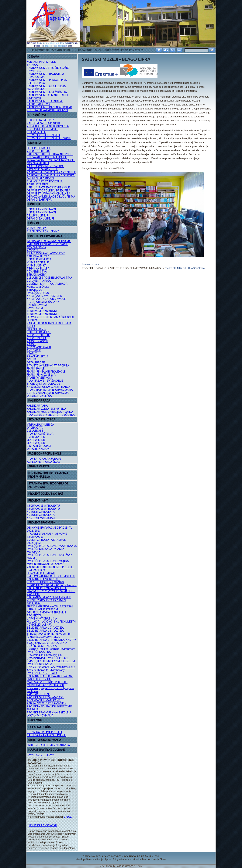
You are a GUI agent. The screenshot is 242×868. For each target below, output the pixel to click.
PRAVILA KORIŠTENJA (40, 434)
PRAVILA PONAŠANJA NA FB (44, 459)
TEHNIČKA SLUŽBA (38, 269)
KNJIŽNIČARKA (36, 89)
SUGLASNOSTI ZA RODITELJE (45, 181)
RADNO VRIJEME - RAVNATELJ (45, 74)
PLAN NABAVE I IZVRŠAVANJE (45, 381)
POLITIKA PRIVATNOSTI (43, 825)
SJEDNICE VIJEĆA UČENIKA (43, 231)
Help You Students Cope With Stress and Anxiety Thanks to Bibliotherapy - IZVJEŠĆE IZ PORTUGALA (51, 670)
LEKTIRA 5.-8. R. (36, 443)
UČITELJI (34, 204)
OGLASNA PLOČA (40, 727)
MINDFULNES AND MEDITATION (45, 685)
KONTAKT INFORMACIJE (41, 62)
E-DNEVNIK (35, 720)
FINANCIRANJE (36, 369)
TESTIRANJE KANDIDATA (42, 311)
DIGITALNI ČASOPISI (39, 446)
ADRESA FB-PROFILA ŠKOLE (44, 462)
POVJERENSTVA (37, 272)
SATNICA (32, 65)
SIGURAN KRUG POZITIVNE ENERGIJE (49, 597)
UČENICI (34, 223)
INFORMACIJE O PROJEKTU (43, 506)
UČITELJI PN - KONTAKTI (41, 213)
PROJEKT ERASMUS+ (42, 523)
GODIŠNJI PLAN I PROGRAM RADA (47, 284)
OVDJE (68, 817)
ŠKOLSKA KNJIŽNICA (42, 420)
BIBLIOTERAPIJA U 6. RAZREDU (46, 631)
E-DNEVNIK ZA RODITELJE (42, 169)
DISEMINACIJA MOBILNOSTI (44, 579)
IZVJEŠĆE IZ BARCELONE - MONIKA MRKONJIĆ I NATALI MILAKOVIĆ (48, 563)
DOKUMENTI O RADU (39, 281)
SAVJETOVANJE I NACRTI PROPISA (48, 366)
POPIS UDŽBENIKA (38, 184)
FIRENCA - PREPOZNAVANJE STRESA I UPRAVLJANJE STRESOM (50, 608)
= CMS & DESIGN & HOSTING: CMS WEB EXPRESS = (121, 866)
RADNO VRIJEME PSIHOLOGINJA (46, 86)
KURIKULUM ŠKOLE (38, 287)
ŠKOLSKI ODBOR (37, 247)
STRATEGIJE (35, 290)
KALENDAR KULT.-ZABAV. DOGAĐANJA (50, 412)
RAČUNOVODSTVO (38, 104)
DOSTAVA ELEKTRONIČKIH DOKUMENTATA (43, 131)
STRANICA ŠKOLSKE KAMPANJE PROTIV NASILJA (49, 475)
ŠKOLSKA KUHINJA (38, 163)
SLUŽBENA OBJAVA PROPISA (45, 732)
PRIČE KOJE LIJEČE (38, 694)
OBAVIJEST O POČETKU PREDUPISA (49, 191)
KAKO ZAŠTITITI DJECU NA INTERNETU (50, 154)
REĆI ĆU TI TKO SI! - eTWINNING (45, 582)
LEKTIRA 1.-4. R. (36, 440)
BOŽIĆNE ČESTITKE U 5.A (42, 646)
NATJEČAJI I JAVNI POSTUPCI (45, 296)
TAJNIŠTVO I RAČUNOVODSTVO (46, 253)
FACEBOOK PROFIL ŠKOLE (45, 454)
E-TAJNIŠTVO (37, 115)
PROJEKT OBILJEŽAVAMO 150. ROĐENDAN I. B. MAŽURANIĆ (45, 699)
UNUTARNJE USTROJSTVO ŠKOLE (47, 244)
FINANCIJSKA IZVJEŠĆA (41, 375)
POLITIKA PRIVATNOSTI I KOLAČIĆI (47, 110)
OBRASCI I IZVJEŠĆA (39, 396)
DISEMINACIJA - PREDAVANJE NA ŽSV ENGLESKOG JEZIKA (50, 678)
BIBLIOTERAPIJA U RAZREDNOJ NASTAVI (52, 640)
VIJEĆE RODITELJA (38, 151)
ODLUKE (32, 359)
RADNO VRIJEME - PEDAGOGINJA (47, 80)
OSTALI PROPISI (36, 363)
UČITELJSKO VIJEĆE (39, 259)
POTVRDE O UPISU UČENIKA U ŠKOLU (49, 138)
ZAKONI (31, 344)
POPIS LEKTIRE (36, 437)
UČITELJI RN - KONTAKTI (41, 209)
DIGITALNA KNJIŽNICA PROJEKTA (47, 588)
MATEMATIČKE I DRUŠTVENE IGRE (47, 682)
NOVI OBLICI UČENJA (39, 625)
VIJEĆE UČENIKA (37, 228)
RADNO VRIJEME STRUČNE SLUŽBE (48, 68)
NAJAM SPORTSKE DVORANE (47, 750)
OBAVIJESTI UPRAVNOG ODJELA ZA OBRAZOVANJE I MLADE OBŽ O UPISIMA (51, 195)
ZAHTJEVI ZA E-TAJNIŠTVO (43, 123)
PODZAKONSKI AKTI (39, 347)
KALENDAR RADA (39, 401)
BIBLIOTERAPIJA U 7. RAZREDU (46, 628)
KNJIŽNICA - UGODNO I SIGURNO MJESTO (51, 622)
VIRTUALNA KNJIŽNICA (40, 425)
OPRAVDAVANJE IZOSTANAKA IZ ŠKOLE (51, 160)
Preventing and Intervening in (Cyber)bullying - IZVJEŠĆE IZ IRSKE (48, 656)
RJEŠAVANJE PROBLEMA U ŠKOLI (47, 157)
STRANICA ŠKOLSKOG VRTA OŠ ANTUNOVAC (48, 485)
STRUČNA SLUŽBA (38, 256)
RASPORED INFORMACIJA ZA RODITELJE (52, 172)
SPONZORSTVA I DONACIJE (43, 384)
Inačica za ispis (90, 264)
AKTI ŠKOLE (34, 350)
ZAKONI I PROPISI (37, 341)
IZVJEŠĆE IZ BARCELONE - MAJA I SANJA (52, 546)
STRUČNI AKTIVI (36, 275)
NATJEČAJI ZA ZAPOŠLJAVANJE (47, 299)
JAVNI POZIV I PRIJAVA (41, 755)
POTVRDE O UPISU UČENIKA (44, 135)
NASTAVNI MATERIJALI (41, 518)
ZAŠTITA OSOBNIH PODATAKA (45, 166)
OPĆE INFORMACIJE (39, 148)
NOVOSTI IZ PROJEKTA (41, 512)
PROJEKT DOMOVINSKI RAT (46, 494)
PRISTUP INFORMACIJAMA (45, 236)
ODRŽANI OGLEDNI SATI (41, 573)
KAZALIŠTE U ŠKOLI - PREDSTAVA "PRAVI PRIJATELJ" (111, 50)
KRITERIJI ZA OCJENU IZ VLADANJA (48, 745)
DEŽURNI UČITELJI (38, 216)
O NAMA (34, 57)
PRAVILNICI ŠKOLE (38, 356)
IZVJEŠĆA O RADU (38, 293)
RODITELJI (35, 143)
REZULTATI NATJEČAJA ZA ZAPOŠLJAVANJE (43, 303)
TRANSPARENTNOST (40, 378)
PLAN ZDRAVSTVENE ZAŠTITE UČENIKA (51, 415)
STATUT (32, 353)
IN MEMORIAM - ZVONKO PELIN (51, 50)
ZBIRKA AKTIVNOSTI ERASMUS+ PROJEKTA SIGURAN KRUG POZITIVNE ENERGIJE (50, 706)
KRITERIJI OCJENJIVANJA (45, 740)
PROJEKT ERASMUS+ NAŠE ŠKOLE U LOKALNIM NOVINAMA (49, 714)
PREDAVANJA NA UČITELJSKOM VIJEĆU (51, 576)
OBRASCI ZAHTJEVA (39, 200)
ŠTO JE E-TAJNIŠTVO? (40, 120)
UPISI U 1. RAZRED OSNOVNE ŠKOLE (48, 188)
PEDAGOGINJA (36, 77)
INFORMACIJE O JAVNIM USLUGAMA (49, 241)
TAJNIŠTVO (34, 98)
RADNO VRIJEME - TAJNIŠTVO (45, 101)
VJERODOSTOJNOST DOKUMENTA (48, 126)
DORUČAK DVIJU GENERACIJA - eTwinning (52, 585)
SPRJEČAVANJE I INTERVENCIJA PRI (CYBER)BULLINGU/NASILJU (49, 635)
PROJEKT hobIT (38, 501)
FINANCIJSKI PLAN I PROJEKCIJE (46, 372)
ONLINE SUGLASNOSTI (40, 178)
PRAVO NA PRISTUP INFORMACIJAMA (50, 390)
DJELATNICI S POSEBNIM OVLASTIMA (50, 278)
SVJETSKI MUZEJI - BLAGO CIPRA (47, 643)
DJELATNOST (35, 431)
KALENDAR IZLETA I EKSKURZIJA (47, 409)
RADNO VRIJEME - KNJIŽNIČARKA (47, 92)
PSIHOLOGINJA (36, 83)
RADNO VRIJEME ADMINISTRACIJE (48, 95)
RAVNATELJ (34, 71)
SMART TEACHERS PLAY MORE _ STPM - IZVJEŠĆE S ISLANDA (52, 663)
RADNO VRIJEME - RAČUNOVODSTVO (49, 107)
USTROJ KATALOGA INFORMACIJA (48, 393)
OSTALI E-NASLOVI (38, 449)
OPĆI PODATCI (36, 428)
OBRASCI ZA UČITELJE (41, 219)
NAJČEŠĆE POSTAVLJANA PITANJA (49, 387)
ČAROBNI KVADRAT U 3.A (42, 619)
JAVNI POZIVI (35, 308)
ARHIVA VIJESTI (39, 466)
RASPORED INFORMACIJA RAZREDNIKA (51, 175)
